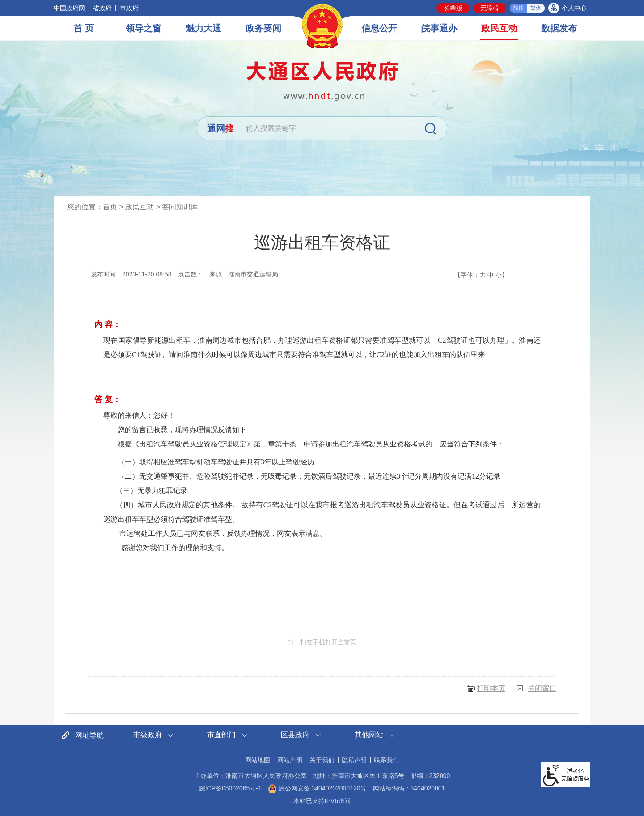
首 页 (84, 28)
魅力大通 (203, 28)
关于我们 (322, 760)
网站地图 (258, 760)
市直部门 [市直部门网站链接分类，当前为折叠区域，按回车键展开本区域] (221, 735)
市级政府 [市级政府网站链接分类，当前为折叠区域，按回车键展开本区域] (148, 735)
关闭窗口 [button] (542, 688)
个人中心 (574, 8)
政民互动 (499, 28)
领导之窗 (144, 28)
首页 (110, 207)
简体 (518, 8)
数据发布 (559, 28)
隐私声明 (354, 760)
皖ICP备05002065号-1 (230, 788)
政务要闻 (263, 28)
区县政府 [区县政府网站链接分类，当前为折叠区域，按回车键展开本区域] (295, 735)
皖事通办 (439, 28)
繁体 (536, 8)
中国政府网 (69, 8)
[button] (453, 8)
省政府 (102, 8)
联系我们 (386, 760)
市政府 (129, 8)
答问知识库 (180, 207)
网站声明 (290, 760)
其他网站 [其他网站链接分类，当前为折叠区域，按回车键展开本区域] (369, 735)
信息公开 (379, 28)
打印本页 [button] (491, 688)
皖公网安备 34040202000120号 (317, 788)
